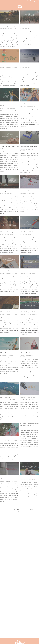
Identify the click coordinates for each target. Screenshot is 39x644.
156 (14, 509)
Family (21, 428)
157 (18, 509)
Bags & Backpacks (24, 149)
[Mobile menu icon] (2, 6)
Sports (21, 194)
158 (23, 509)
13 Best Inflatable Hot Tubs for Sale (28, 477)
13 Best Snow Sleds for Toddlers (28, 397)
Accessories (23, 274)
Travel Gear (7, 29)
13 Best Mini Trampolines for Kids (28, 312)
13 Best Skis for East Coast (26, 232)
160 (31, 509)
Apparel (22, 107)
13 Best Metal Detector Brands (27, 271)
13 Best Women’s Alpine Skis (27, 65)
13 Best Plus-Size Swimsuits (26, 104)
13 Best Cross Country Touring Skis (28, 26)
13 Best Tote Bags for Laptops (27, 353)
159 (27, 509)
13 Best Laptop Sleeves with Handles (29, 147)
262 (18, 512)
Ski (21, 29)
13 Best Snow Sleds (24, 191)
